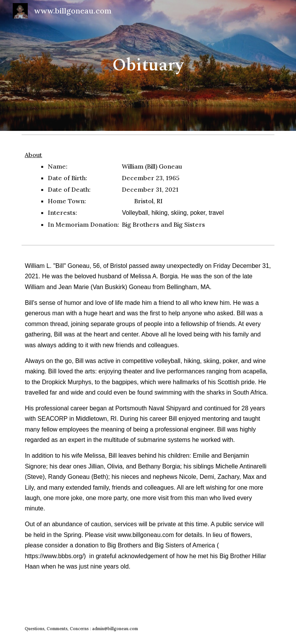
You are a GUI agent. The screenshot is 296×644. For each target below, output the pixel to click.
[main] (148, 66)
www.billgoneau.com (145, 535)
